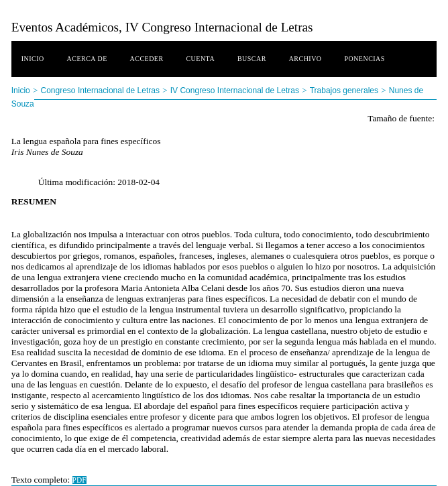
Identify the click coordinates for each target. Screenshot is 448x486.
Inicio (33, 59)
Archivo (305, 59)
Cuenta (200, 59)
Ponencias (364, 59)
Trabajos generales (344, 90)
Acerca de (87, 59)
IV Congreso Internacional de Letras (235, 90)
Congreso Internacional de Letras (100, 90)
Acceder (147, 59)
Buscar (252, 59)
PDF (79, 480)
